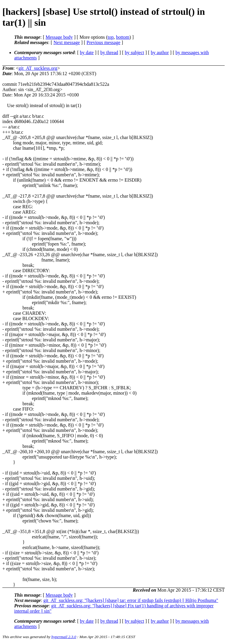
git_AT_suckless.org (38, 68)
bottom (123, 37)
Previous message (103, 42)
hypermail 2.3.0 (64, 637)
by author (160, 53)
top (111, 37)
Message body (59, 37)
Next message (67, 42)
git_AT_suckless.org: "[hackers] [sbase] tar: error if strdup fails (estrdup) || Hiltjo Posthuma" (131, 600)
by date (87, 53)
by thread (109, 53)
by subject (134, 53)
